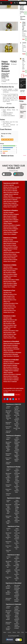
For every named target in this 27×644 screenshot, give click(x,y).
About (5, 632)
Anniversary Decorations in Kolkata (11, 280)
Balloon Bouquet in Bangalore (10, 216)
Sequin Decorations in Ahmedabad (11, 356)
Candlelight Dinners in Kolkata (10, 276)
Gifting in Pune (7, 302)
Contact (9, 632)
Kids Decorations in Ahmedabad (11, 347)
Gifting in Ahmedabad (8, 351)
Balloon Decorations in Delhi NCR (11, 192)
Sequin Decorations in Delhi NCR (11, 201)
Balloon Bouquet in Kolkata (9, 271)
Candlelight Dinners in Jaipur (10, 327)
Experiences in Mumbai (10, 238)
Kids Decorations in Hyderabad (10, 367)
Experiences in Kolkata (10, 265)
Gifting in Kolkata (7, 278)
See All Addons (23, 76)
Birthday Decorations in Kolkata (11, 269)
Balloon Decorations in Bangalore (11, 220)
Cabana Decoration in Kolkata (10, 285)
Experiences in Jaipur (10, 316)
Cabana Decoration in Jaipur (10, 338)
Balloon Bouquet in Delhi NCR (10, 189)
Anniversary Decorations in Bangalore (12, 225)
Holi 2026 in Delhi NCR (9, 185)
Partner (14, 632)
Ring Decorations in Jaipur (9, 332)
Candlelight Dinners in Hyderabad (11, 371)
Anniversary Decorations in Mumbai (11, 252)
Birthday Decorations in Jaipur (10, 320)
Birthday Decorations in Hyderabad (11, 364)
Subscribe (17, 395)
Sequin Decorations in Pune (10, 307)
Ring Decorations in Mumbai (10, 254)
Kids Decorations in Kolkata (10, 272)
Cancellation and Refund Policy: (23, 106)
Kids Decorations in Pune (9, 298)
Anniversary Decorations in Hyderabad (12, 374)
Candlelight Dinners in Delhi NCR (11, 194)
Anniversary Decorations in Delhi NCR (12, 198)
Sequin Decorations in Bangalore (11, 229)
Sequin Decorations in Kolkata (10, 283)
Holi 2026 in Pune (7, 293)
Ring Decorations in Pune (9, 305)
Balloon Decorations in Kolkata (10, 274)
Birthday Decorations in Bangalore (11, 214)
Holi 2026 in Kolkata (8, 267)
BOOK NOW (23, 98)
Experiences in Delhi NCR (11, 183)
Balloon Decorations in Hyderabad (11, 369)
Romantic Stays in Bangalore (10, 231)
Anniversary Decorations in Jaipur (11, 331)
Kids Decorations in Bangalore (10, 218)
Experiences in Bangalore (11, 210)
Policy (23, 632)
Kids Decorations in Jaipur (9, 323)
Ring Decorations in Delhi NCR (10, 200)
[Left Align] (2, 140)
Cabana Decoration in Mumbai (10, 260)
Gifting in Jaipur (7, 329)
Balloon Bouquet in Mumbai (10, 243)
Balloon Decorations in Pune (10, 300)
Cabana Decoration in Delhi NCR (11, 205)
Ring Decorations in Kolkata (10, 282)
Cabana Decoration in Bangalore (11, 232)
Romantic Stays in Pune (9, 309)
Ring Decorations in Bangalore (10, 227)
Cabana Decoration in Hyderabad (11, 380)
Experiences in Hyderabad (11, 360)
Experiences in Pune (9, 290)
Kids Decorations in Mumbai (10, 245)
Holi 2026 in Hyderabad (9, 362)
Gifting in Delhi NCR (8, 196)
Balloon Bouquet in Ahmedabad (11, 345)
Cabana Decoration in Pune (10, 311)
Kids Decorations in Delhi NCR (10, 191)
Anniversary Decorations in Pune (11, 303)
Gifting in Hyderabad (8, 373)
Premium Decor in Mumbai (9, 261)
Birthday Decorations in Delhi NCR (11, 187)
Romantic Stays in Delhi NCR (10, 203)
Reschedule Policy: (23, 112)
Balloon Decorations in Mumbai (11, 247)
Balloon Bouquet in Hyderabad (10, 365)
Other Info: (22, 116)
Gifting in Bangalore (8, 223)
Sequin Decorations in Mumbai (10, 256)
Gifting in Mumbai (7, 251)
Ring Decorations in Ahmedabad (11, 354)
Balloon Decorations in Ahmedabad (11, 349)
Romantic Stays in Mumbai (9, 258)
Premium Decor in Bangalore (10, 234)
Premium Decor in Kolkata (9, 287)
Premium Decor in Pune (9, 312)
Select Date (21, 91)
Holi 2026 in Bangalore (9, 213)
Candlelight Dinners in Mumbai (10, 249)
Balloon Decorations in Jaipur (10, 325)
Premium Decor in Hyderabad (10, 382)
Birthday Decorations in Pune (10, 294)
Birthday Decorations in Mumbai (11, 242)
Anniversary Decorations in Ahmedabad (12, 353)
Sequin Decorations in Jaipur (10, 334)
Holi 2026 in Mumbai (8, 240)
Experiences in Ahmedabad (11, 341)
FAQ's (19, 632)
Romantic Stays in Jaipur (9, 336)
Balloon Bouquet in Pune (9, 296)
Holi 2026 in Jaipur (8, 318)
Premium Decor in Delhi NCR (10, 207)
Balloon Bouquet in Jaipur (9, 322)
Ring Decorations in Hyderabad (10, 376)
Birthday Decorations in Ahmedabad (12, 343)
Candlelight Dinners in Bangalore (11, 222)
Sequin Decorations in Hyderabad (11, 378)
